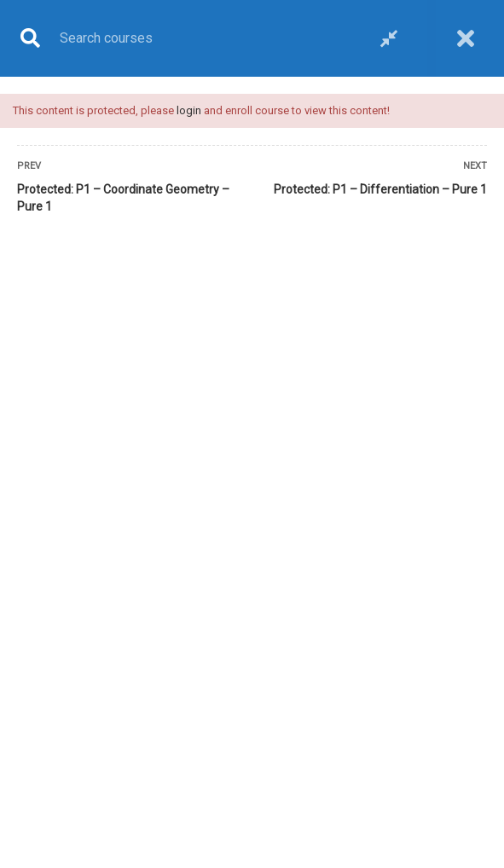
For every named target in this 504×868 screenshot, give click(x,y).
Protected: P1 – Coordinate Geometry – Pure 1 (123, 198)
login (189, 110)
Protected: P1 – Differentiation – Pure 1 (380, 189)
